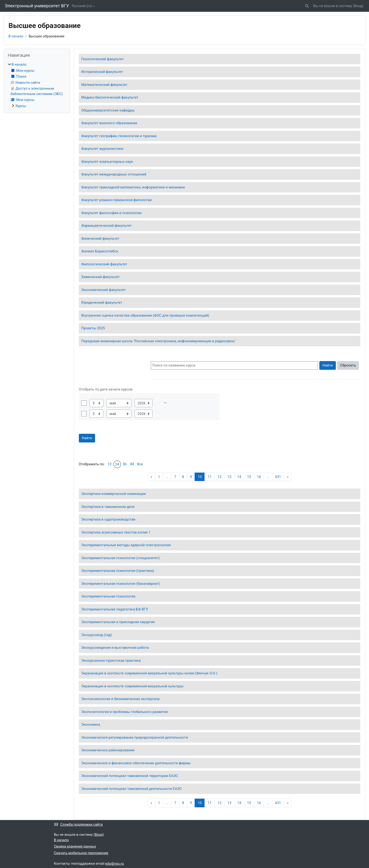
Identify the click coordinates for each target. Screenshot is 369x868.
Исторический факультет (102, 72)
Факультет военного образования (109, 123)
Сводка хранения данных (75, 846)
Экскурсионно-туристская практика (111, 661)
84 (132, 464)
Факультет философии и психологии (112, 213)
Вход (358, 6)
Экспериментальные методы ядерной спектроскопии (126, 545)
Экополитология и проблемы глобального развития (125, 712)
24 (117, 464)
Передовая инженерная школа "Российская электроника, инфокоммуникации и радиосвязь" (158, 341)
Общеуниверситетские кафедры (108, 110)
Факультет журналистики (102, 149)
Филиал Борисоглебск (100, 251)
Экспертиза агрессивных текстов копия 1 (116, 532)
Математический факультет (104, 85)
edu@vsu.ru (114, 864)
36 (125, 464)
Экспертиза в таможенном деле (108, 507)
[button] (307, 6)
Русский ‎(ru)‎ (82, 6)
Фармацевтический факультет (107, 226)
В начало (16, 36)
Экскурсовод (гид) (97, 635)
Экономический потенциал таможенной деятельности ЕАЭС (132, 789)
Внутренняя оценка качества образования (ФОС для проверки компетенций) (145, 315)
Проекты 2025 (93, 328)
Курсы (21, 106)
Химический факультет (101, 277)
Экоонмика (91, 725)
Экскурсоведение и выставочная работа (115, 648)
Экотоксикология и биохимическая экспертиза (121, 699)
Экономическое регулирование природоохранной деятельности (135, 737)
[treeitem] (37, 85)
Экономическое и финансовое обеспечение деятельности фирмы (136, 763)
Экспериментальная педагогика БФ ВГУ (115, 609)
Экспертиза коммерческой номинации (114, 494)
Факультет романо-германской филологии (117, 200)
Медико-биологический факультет (110, 97)
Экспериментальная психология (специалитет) (121, 558)
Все (140, 464)
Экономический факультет (104, 290)
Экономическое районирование (108, 750)
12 (110, 464)
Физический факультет (100, 239)
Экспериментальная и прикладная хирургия (118, 622)
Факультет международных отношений (114, 174)
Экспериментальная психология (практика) (118, 571)
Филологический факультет (104, 264)
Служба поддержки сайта (78, 824)
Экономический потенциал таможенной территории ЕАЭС (130, 776)
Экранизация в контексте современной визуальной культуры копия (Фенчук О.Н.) (149, 673)
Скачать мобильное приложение (81, 853)
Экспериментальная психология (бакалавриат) (121, 584)
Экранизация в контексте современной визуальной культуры (132, 686)
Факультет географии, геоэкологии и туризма (119, 136)
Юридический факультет (102, 303)
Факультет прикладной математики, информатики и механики (133, 187)
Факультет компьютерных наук (107, 162)
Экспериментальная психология (108, 596)
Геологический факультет (103, 59)
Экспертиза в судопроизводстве (108, 519)
